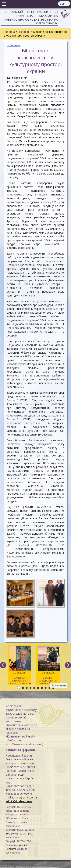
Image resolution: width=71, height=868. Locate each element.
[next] (68, 665)
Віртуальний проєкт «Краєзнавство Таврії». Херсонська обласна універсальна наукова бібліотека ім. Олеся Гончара (31, 18)
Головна (9, 32)
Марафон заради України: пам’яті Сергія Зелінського (48, 666)
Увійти (64, 4)
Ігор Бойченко (14, 834)
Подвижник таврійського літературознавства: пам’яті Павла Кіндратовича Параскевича (20, 666)
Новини (24, 32)
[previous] (3, 665)
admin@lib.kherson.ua (19, 801)
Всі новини (14, 45)
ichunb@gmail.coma (24, 797)
